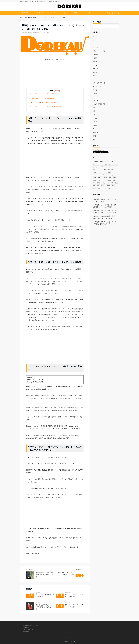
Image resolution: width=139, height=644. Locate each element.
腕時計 (76, 13)
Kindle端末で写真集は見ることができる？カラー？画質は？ (104, 200)
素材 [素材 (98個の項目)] (98, 186)
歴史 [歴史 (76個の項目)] (104, 183)
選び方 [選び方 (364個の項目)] (95, 188)
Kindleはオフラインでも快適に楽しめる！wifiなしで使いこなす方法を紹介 (104, 212)
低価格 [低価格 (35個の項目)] (95, 178)
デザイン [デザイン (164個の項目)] (100, 172)
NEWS (95, 37)
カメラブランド (38, 13)
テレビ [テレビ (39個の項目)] (95, 172)
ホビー (95, 93)
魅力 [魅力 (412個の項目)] (109, 188)
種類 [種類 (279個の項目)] (94, 186)
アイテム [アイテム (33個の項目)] (107, 162)
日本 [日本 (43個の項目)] (94, 183)
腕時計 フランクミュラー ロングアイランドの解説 (74, 595)
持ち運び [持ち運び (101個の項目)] (109, 180)
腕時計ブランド (26, 13)
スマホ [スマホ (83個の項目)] (104, 170)
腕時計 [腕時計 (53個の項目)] (108, 186)
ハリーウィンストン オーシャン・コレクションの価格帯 (42, 103)
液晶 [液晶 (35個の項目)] (112, 183)
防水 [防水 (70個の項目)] (99, 188)
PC (100, 13)
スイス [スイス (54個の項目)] (107, 167)
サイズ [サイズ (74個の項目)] (116, 164)
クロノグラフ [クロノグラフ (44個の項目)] (104, 164)
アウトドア (96, 47)
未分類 (95, 125)
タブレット (96, 76)
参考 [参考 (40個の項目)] (110, 178)
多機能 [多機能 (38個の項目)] (114, 178)
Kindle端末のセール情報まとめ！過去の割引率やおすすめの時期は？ (104, 206)
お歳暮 (95, 58)
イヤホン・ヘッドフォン (100, 51)
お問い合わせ (26, 632)
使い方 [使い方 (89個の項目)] (100, 178)
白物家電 (95, 132)
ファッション (97, 86)
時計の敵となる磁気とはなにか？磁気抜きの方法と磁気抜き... (44, 607)
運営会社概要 (26, 627)
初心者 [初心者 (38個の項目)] (105, 178)
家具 (94, 111)
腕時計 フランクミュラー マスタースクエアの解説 (74, 606)
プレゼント (96, 90)
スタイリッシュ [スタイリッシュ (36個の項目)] (97, 170)
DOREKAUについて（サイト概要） (31, 625)
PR (94, 44)
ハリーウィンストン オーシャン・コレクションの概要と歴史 (43, 94)
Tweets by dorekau (98, 150)
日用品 (95, 122)
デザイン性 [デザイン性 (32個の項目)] (107, 172)
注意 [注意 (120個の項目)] (108, 183)
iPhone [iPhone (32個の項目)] (101, 162)
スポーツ (95, 69)
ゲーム (95, 65)
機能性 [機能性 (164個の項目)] (99, 183)
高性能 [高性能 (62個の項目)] (104, 188)
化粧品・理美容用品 (99, 104)
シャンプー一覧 (51, 13)
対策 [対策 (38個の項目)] (104, 180)
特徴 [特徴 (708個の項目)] (116, 183)
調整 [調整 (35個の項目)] (113, 186)
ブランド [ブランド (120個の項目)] (111, 175)
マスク (95, 97)
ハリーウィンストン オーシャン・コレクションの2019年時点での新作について (48, 107)
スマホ (63, 13)
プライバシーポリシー (28, 629)
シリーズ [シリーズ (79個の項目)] (95, 167)
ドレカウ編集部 (46, 33)
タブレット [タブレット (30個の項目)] (110, 170)
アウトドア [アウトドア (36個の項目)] (114, 162)
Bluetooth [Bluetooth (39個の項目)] (95, 162)
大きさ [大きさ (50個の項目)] (95, 180)
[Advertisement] (55, 76)
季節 (94, 108)
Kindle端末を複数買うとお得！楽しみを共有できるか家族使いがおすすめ (104, 223)
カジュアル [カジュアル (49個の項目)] (96, 164)
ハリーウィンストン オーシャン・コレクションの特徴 (42, 98)
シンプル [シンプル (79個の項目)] (102, 167)
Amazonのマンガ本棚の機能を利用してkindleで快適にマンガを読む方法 (105, 217)
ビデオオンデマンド (99, 83)
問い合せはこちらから (113, 13)
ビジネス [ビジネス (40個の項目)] (105, 175)
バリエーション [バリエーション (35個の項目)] (97, 175)
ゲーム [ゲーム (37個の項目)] (110, 164)
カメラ (88, 13)
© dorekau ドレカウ (70, 642)
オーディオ (96, 55)
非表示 (57, 91)
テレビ (95, 79)
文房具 (95, 118)
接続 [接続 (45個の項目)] (114, 180)
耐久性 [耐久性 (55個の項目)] (103, 186)
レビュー (95, 101)
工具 (94, 115)
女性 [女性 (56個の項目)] (99, 180)
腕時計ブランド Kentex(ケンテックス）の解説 (45, 595)
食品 (94, 139)
